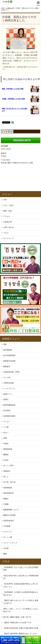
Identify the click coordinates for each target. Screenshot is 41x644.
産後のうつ (8, 394)
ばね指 (6, 548)
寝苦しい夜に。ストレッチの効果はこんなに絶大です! (21, 610)
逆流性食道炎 (9, 521)
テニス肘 (7, 378)
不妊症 (6, 460)
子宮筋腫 (7, 526)
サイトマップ (9, 238)
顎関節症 (7, 471)
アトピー (7, 422)
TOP (3, 8)
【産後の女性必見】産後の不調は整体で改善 (21, 628)
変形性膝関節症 (9, 405)
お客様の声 (10, 8)
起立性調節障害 (9, 355)
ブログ (6, 233)
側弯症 (6, 399)
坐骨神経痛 (8, 488)
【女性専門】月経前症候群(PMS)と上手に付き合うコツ (21, 585)
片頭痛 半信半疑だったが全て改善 (13, 99)
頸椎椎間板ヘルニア (11, 510)
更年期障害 (8, 350)
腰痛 (5, 554)
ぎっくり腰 (8, 537)
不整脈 (6, 504)
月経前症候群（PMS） (12, 372)
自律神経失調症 (9, 416)
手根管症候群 (9, 383)
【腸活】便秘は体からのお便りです (17, 623)
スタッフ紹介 (9, 205)
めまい (6, 433)
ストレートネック (10, 543)
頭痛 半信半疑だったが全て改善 (13, 89)
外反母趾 (7, 410)
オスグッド (8, 532)
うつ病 (6, 427)
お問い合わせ (9, 227)
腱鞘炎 (6, 455)
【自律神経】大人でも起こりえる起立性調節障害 (21, 569)
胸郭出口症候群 (9, 515)
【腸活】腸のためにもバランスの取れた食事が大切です (21, 602)
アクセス (7, 216)
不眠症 (6, 444)
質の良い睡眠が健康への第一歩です (17, 617)
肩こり (6, 477)
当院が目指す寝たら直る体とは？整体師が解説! (21, 577)
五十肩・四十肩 (9, 482)
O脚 (5, 344)
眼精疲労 (7, 367)
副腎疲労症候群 (9, 361)
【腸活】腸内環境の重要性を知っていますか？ (20, 635)
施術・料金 (8, 211)
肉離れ (6, 499)
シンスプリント (9, 389)
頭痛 (5, 438)
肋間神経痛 (8, 449)
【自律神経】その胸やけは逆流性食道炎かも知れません (21, 594)
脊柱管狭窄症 (9, 493)
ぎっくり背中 (9, 466)
